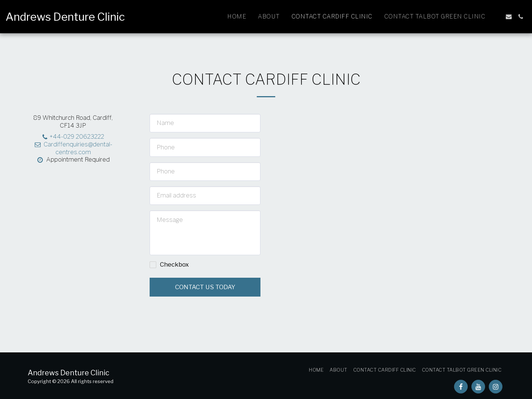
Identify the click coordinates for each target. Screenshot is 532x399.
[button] (497, 17)
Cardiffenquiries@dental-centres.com (73, 148)
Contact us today (205, 287)
